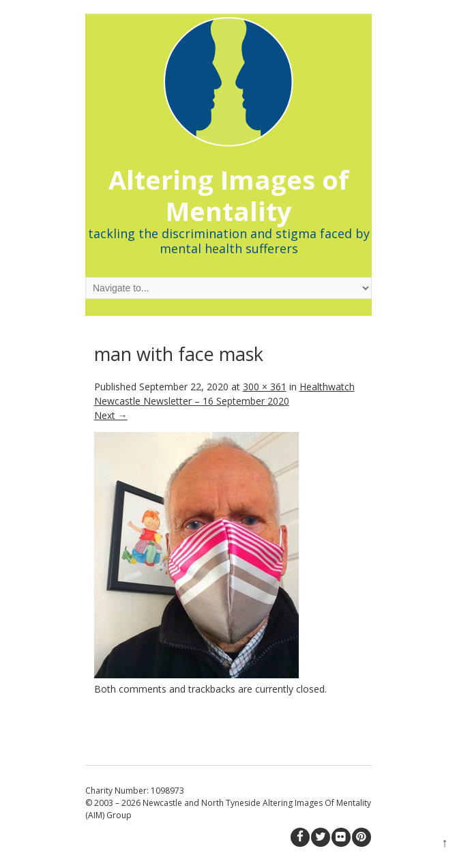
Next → (111, 415)
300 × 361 (265, 387)
